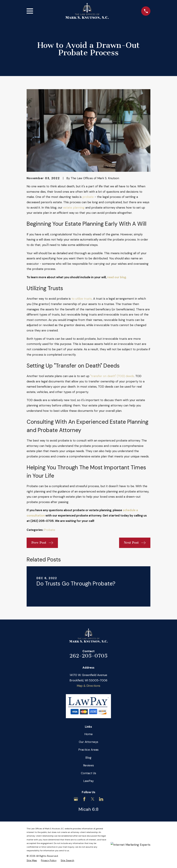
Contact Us (88, 773)
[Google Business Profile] (76, 799)
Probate (50, 530)
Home (88, 734)
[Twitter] (93, 799)
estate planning (74, 208)
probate (88, 197)
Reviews (88, 765)
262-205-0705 (88, 656)
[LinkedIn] (101, 799)
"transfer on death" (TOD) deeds (112, 376)
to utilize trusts (82, 299)
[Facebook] (84, 799)
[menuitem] (32, 861)
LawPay (88, 781)
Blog (88, 758)
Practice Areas (88, 750)
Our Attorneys (88, 742)
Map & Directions (88, 686)
